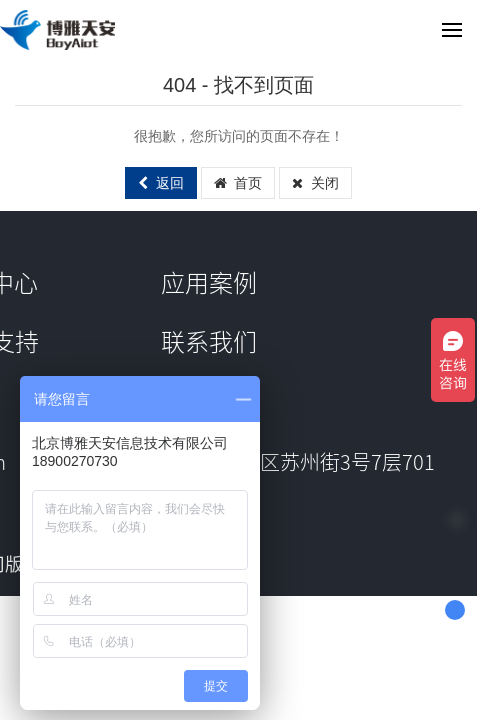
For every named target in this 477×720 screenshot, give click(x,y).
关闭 (315, 183)
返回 (161, 183)
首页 (238, 183)
